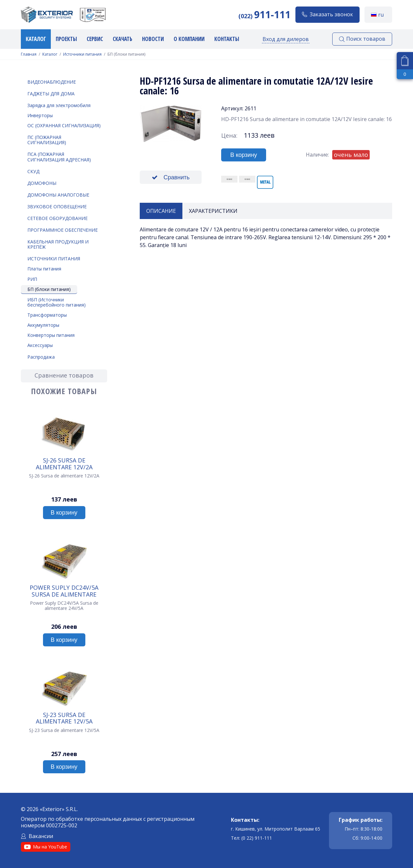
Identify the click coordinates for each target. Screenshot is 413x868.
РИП (32, 279)
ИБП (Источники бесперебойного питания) (57, 302)
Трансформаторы (47, 315)
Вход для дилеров (286, 39)
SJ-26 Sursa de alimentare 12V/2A (64, 463)
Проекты (66, 39)
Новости (153, 39)
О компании (189, 39)
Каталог (36, 39)
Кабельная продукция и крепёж (58, 244)
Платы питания (44, 269)
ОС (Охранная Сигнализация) (64, 125)
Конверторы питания (51, 335)
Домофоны (42, 183)
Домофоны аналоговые (58, 195)
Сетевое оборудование (57, 218)
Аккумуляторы (43, 325)
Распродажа (41, 357)
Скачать (122, 39)
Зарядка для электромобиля (59, 105)
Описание (161, 211)
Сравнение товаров (64, 375)
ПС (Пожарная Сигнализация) (47, 140)
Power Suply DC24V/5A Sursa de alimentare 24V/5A (64, 591)
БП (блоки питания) (49, 289)
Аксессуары (40, 345)
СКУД (33, 171)
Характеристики (213, 211)
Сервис (95, 39)
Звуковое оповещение (57, 207)
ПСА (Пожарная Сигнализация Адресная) (59, 157)
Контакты (227, 39)
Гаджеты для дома (51, 94)
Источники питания (82, 54)
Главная (29, 54)
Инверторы (40, 115)
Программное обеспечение (63, 230)
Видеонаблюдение (52, 82)
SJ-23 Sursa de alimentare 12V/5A (64, 718)
